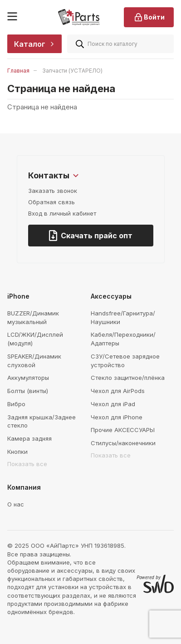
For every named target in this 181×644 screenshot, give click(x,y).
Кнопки (17, 452)
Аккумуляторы (28, 378)
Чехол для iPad (113, 404)
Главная (18, 71)
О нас (16, 504)
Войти (149, 17)
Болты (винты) (28, 391)
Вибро (16, 404)
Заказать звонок (53, 191)
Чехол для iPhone (117, 417)
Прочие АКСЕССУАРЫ (123, 430)
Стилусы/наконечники (123, 443)
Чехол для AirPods (118, 391)
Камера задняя (29, 438)
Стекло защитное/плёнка (128, 378)
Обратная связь (51, 202)
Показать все (27, 464)
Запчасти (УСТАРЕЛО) (72, 71)
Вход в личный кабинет (62, 213)
